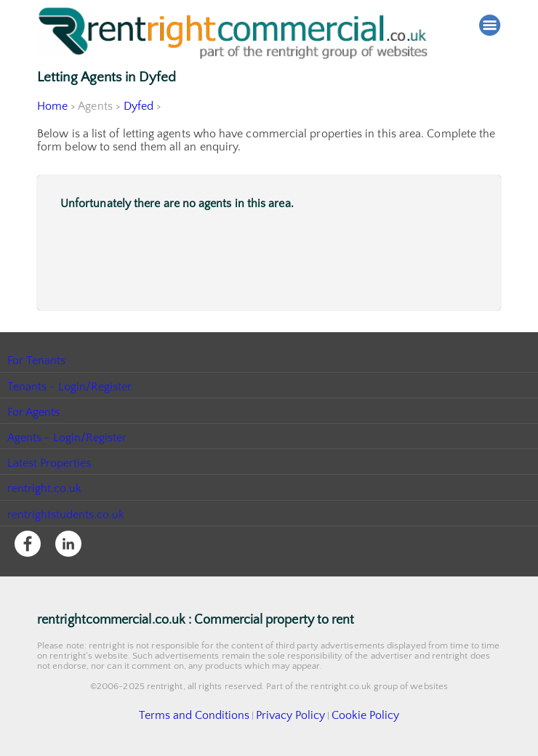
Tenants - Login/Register (70, 387)
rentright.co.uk (45, 488)
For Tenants (37, 361)
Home (52, 106)
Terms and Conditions (206, 715)
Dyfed (138, 106)
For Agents (34, 412)
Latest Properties (49, 463)
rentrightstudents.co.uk (67, 515)
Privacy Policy (286, 715)
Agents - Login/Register (68, 438)
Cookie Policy (349, 715)
